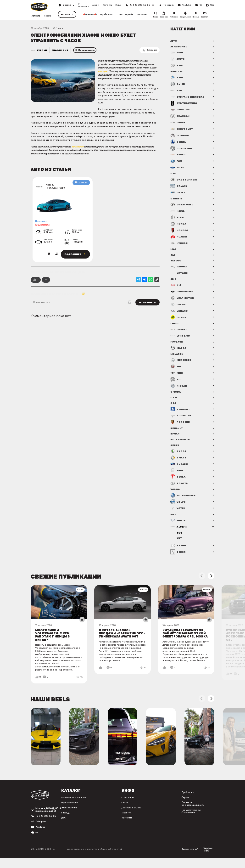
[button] (211, 582)
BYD (176, 91)
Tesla (178, 482)
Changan (181, 117)
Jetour (179, 275)
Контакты (107, 5)
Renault (177, 432)
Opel (174, 401)
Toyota (179, 488)
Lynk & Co (181, 338)
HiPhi (178, 219)
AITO (174, 41)
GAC (173, 175)
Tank (177, 475)
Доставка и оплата (131, 815)
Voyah (178, 513)
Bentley (177, 72)
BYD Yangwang (185, 104)
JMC (173, 281)
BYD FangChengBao (189, 97)
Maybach (177, 345)
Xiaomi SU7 (60, 50)
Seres (175, 450)
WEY (173, 520)
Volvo (178, 507)
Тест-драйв (126, 14)
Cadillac (181, 110)
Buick (178, 85)
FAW (176, 162)
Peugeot (180, 413)
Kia (176, 287)
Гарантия (125, 820)
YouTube (41, 837)
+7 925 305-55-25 (47, 826)
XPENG (178, 552)
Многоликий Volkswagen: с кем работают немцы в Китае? (53, 642)
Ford (177, 168)
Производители (69, 810)
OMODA (175, 395)
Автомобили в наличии (73, 805)
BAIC (177, 66)
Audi (177, 53)
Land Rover (183, 294)
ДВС (62, 825)
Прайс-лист (107, 14)
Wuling (179, 526)
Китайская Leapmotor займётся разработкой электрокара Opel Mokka (185, 642)
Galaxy (179, 187)
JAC (173, 257)
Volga (175, 495)
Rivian (175, 438)
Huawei (179, 238)
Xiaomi (42, 50)
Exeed (178, 155)
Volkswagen (183, 501)
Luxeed (179, 332)
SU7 (180, 539)
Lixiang (179, 313)
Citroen (180, 136)
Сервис (48, 16)
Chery (178, 123)
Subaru (180, 469)
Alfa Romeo (179, 47)
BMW (177, 78)
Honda (179, 225)
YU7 (180, 544)
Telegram (41, 831)
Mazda (178, 351)
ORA (173, 407)
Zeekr (178, 558)
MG (176, 370)
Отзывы (142, 14)
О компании (84, 5)
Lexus (178, 307)
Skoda (178, 456)
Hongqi (179, 231)
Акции (96, 5)
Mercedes (181, 363)
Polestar (181, 420)
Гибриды (64, 820)
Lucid (175, 326)
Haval (178, 212)
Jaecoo (176, 263)
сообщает (104, 71)
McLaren (177, 357)
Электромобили (69, 815)
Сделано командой (197, 859)
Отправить (147, 305)
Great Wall (182, 206)
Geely (178, 193)
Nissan (179, 389)
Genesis (177, 200)
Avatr (178, 59)
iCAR (174, 251)
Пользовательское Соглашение (192, 818)
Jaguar (179, 269)
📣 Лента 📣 (90, 14)
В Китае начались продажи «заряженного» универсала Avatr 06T (120, 642)
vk (37, 842)
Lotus (178, 320)
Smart (179, 463)
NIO (176, 383)
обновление (78, 147)
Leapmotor (182, 300)
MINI (177, 376)
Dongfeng (182, 149)
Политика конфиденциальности (194, 811)
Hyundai (180, 244)
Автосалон (36, 16)
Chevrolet (182, 130)
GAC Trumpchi (185, 181)
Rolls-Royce (180, 444)
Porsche (181, 426)
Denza (178, 142)
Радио (118, 5)
